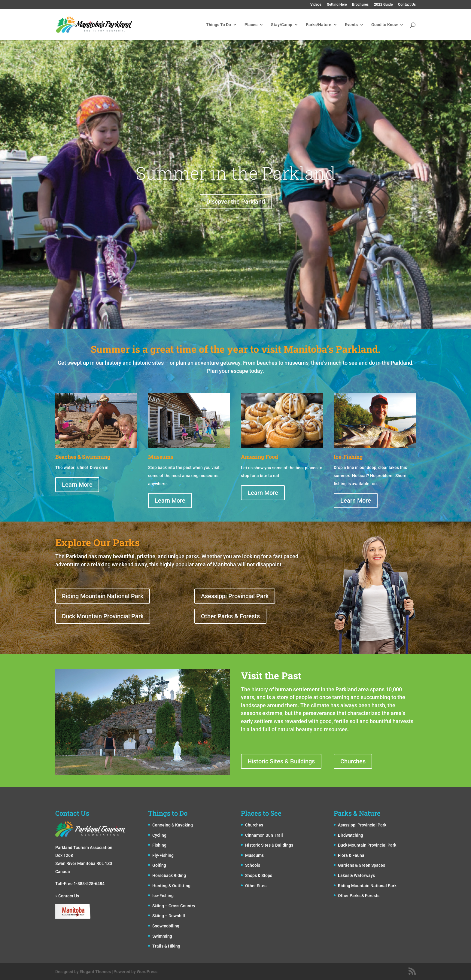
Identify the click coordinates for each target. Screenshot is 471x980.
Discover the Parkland (236, 221)
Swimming (162, 936)
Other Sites (256, 886)
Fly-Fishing (163, 855)
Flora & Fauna (351, 855)
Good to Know (384, 25)
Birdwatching (351, 835)
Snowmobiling (166, 926)
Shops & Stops (259, 875)
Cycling (159, 835)
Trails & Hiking (166, 946)
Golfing (159, 865)
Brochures (360, 5)
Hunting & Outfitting (171, 886)
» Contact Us (67, 896)
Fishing (159, 845)
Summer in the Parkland (236, 193)
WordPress (147, 972)
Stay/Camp (282, 25)
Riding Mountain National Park (103, 596)
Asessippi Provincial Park (235, 596)
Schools (253, 865)
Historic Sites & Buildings (281, 761)
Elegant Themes (95, 972)
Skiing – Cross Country (174, 906)
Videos (316, 5)
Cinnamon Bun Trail (264, 835)
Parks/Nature (319, 25)
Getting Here (337, 5)
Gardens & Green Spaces (362, 865)
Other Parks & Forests (230, 616)
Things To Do (219, 25)
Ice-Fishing (163, 896)
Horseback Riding (169, 875)
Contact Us (407, 5)
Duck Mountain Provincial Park (103, 616)
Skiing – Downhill (169, 916)
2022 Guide (383, 5)
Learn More (77, 485)
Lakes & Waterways (356, 875)
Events (351, 25)
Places (251, 25)
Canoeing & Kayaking (173, 825)
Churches (353, 761)
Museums (254, 855)
